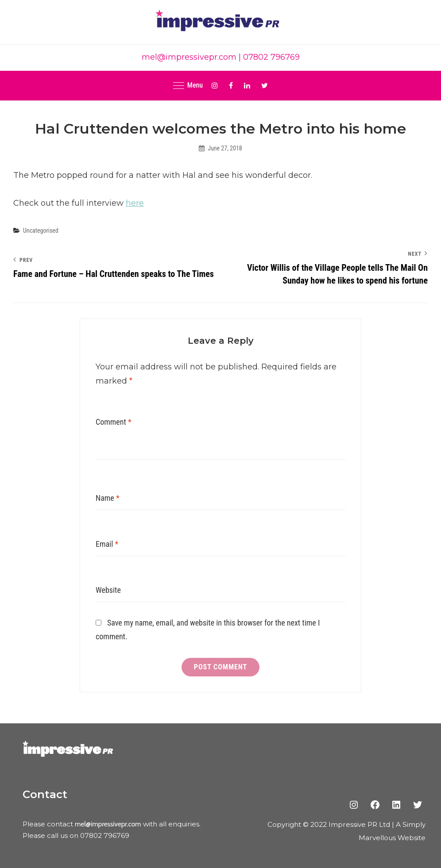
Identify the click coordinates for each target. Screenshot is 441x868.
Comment (114, 422)
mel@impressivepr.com (189, 57)
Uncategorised (41, 230)
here (135, 203)
